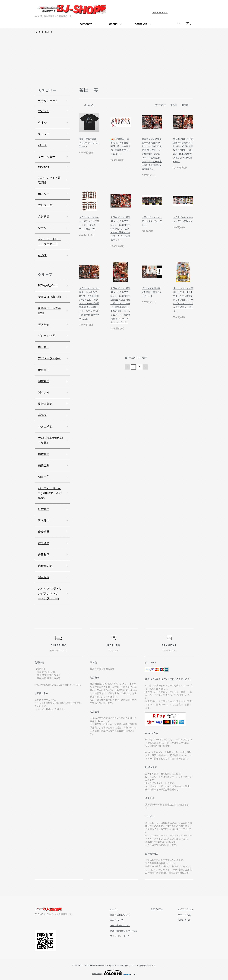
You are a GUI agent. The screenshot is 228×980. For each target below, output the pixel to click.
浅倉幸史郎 (45, 566)
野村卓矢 (44, 509)
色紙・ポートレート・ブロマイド (49, 242)
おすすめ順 (160, 105)
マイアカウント (160, 12)
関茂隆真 (44, 577)
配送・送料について (120, 915)
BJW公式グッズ (48, 286)
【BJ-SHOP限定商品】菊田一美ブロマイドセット (152, 292)
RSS (153, 909)
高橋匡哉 (44, 465)
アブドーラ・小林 (49, 358)
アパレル (44, 111)
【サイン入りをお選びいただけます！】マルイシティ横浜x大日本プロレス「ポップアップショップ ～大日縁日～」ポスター (183, 300)
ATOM (160, 909)
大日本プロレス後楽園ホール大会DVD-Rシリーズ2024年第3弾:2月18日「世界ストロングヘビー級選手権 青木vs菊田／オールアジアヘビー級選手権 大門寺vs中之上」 (89, 303)
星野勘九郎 (45, 404)
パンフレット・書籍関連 (49, 180)
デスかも (44, 325)
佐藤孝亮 (44, 543)
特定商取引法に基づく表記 (123, 931)
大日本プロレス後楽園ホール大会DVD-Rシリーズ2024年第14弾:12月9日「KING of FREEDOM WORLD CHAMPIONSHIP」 (183, 150)
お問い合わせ (184, 920)
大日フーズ (45, 205)
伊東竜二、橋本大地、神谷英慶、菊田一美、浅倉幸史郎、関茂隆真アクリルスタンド (120, 146)
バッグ (42, 145)
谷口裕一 (44, 347)
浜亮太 (42, 415)
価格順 (174, 105)
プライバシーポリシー (121, 936)
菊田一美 (49, 32)
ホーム (38, 32)
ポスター (44, 194)
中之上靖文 (45, 427)
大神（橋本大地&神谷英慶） (50, 440)
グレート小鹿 (47, 336)
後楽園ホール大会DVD (49, 311)
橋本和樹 (44, 454)
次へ (145, 367)
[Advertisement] (114, 61)
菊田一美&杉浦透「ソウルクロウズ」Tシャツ (89, 143)
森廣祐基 (44, 532)
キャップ (44, 134)
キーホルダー (47, 157)
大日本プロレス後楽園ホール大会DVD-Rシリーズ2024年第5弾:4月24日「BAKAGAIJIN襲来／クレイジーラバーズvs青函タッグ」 (120, 229)
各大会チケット (48, 101)
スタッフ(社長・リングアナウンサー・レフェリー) (50, 593)
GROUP (113, 24)
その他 (42, 255)
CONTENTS (141, 24)
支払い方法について (120, 925)
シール (42, 228)
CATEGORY (86, 24)
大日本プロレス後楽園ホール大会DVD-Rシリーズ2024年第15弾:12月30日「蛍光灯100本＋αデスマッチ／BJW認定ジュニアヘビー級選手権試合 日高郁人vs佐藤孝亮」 (152, 154)
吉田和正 (44, 555)
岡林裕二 (44, 381)
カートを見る (184, 915)
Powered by (114, 972)
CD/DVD (43, 167)
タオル (42, 123)
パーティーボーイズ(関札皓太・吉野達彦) (50, 493)
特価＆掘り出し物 (49, 297)
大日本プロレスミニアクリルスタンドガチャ (152, 221)
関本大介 (44, 393)
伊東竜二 (44, 370)
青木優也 (44, 521)
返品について (117, 920)
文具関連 (44, 217)
